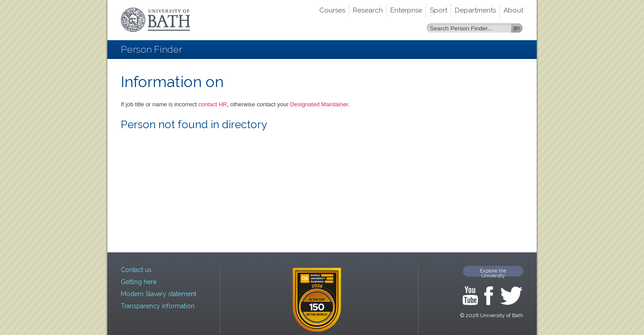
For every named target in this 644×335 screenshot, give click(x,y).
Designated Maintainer (319, 104)
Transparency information (158, 306)
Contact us (136, 270)
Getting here (139, 282)
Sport (439, 10)
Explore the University (493, 272)
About (513, 10)
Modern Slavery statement (159, 294)
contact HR (212, 104)
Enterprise (406, 10)
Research (368, 10)
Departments (475, 10)
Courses (332, 10)
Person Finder (151, 49)
